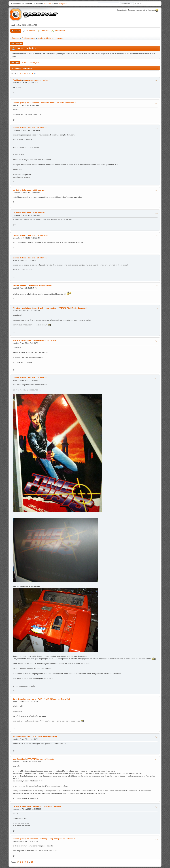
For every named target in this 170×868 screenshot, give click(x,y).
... (30, 73)
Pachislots (17, 80)
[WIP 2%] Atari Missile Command (73, 308)
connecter (48, 4)
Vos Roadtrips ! (20, 340)
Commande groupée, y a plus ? (37, 80)
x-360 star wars (39, 190)
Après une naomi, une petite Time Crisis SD (59, 103)
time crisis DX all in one (38, 128)
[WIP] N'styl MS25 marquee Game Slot (54, 699)
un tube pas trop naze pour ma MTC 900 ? (57, 839)
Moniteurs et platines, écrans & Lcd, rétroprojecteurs (35, 308)
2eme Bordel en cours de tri (25, 699)
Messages (15, 63)
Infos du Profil (17, 43)
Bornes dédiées (20, 128)
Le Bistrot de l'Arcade (22, 190)
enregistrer (63, 4)
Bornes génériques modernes (25, 839)
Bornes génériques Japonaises (26, 103)
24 (32, 73)
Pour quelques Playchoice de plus (42, 340)
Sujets (24, 63)
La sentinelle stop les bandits (40, 285)
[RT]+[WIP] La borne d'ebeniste (41, 759)
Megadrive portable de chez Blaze (47, 806)
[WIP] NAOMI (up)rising (48, 736)
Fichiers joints (34, 63)
